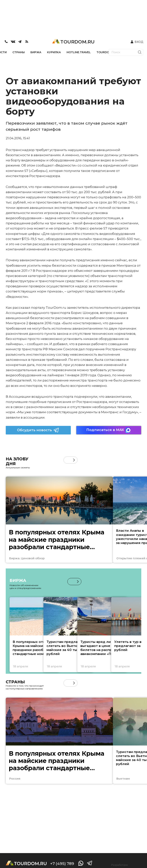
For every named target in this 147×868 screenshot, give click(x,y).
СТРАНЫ (19, 52)
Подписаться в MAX (109, 430)
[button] (74, 460)
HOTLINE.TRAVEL (79, 52)
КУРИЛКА (54, 52)
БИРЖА (36, 52)
